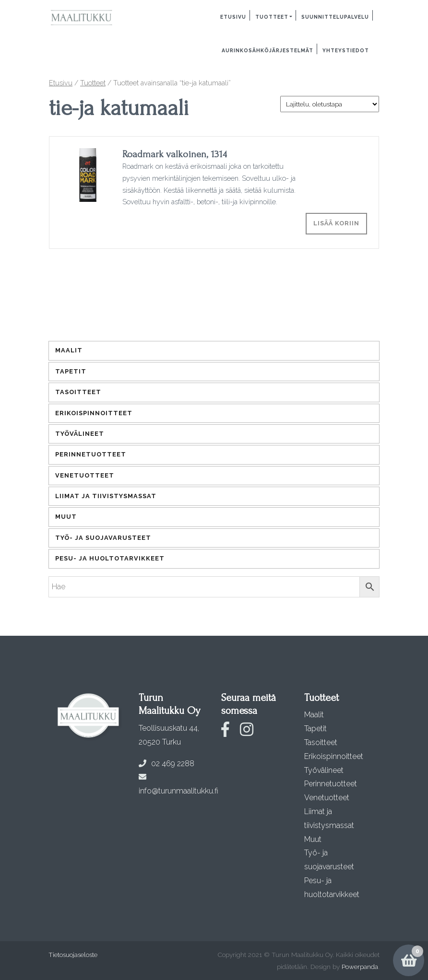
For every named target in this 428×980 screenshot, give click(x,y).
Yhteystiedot (346, 50)
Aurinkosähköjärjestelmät (267, 50)
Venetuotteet (85, 475)
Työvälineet (80, 434)
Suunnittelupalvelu (335, 17)
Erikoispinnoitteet (94, 413)
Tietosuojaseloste (73, 955)
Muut (66, 517)
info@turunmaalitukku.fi (178, 784)
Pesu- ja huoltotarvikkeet (110, 558)
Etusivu (233, 17)
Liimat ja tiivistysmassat (106, 496)
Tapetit (71, 371)
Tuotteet (272, 17)
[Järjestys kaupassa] (330, 104)
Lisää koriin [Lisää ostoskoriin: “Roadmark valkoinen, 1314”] (336, 223)
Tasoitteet (78, 392)
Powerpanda (360, 967)
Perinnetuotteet (91, 454)
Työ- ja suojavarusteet (103, 538)
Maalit (69, 350)
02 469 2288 (166, 764)
